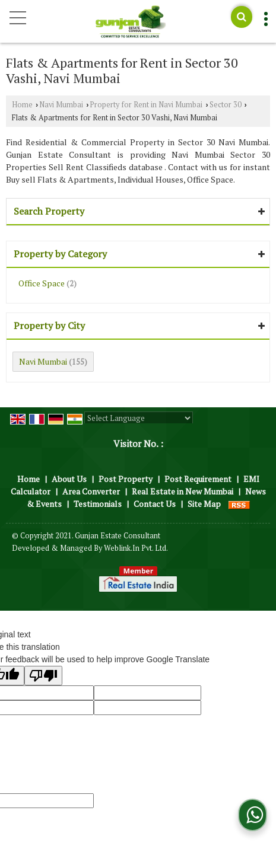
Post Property (126, 479)
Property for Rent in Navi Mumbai (146, 105)
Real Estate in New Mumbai (183, 491)
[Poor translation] (43, 676)
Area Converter (91, 491)
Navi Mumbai (61, 105)
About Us (69, 479)
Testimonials (98, 504)
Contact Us (155, 504)
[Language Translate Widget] (139, 418)
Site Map (204, 504)
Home (22, 105)
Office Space (42, 283)
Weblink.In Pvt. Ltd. (136, 548)
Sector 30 (226, 105)
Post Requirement (198, 479)
